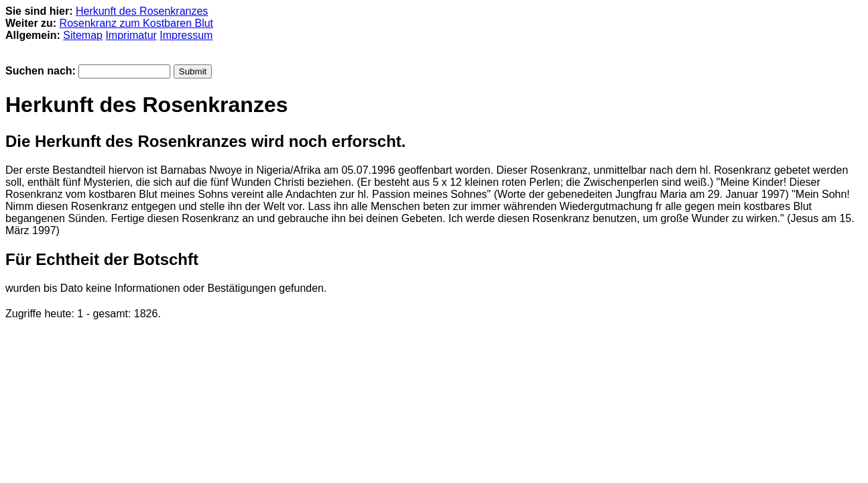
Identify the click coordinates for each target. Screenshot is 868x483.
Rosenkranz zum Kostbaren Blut (136, 23)
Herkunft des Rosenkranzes (142, 11)
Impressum (186, 35)
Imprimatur (131, 35)
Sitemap (83, 35)
